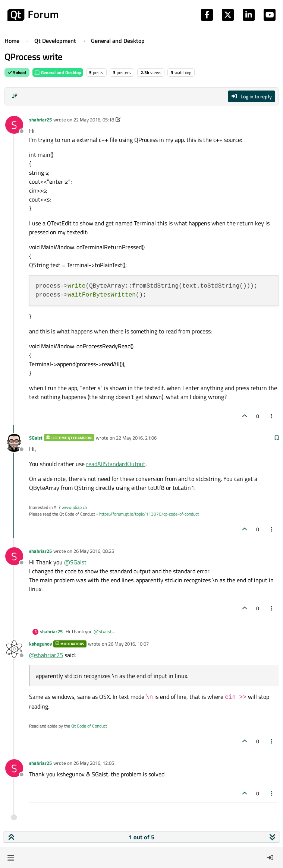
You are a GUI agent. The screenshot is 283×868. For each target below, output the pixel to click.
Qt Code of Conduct (89, 726)
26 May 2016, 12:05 (94, 763)
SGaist (36, 438)
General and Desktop (58, 72)
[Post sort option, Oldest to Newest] (15, 96)
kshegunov (40, 644)
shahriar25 (40, 120)
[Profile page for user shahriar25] (14, 125)
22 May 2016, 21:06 (136, 438)
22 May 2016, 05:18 (94, 120)
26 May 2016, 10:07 (128, 644)
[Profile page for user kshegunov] (14, 649)
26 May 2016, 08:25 (94, 551)
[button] (11, 858)
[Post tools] (272, 416)
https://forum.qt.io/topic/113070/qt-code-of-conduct (149, 514)
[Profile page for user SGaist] (14, 443)
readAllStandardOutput (116, 464)
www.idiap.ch (74, 507)
